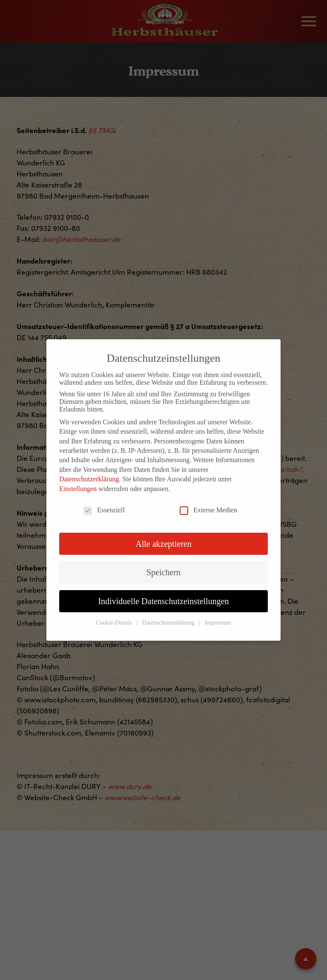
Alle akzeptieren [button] (163, 544)
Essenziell (104, 510)
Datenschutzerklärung (89, 479)
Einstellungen (78, 489)
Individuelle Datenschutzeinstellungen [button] (163, 601)
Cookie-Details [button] (115, 623)
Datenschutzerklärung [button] (169, 623)
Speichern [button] (163, 572)
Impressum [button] (218, 623)
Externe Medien (208, 510)
